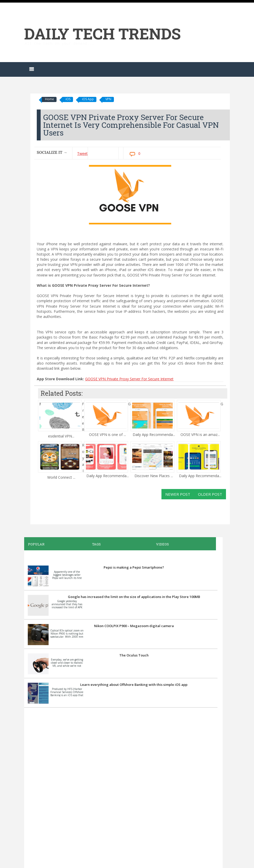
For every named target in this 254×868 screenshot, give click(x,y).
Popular (36, 544)
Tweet (82, 153)
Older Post (210, 494)
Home (49, 99)
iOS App (88, 99)
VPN (108, 99)
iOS (68, 99)
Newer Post (178, 494)
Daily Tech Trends (102, 33)
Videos (162, 544)
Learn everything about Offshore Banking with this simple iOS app (134, 685)
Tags (96, 544)
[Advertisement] (121, 787)
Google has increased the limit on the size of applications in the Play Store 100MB (134, 597)
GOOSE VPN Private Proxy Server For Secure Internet (129, 379)
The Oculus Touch (134, 655)
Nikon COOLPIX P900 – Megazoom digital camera (134, 626)
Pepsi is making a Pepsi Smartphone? (134, 567)
